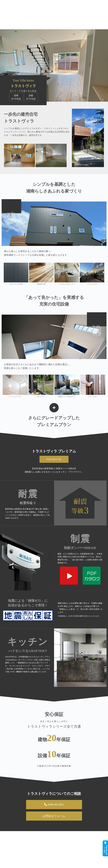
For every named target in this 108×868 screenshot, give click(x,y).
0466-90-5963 (54, 804)
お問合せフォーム (54, 816)
